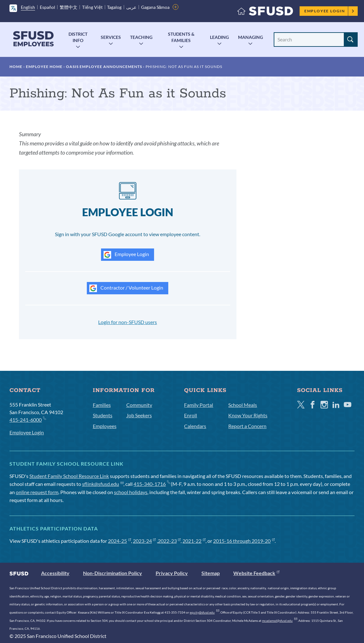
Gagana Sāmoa (155, 7)
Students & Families (181, 37)
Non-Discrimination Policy (113, 573)
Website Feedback (256, 573)
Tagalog (114, 7)
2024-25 (119, 541)
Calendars (195, 426)
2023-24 (144, 541)
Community (139, 405)
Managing (251, 37)
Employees (105, 426)
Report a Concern (247, 426)
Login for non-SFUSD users (128, 322)
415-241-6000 (28, 419)
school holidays (131, 492)
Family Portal (199, 405)
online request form (37, 492)
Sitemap (211, 573)
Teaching (141, 37)
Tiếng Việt (92, 7)
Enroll (191, 415)
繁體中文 (69, 7)
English (28, 7)
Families (102, 405)
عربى (131, 7)
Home (16, 67)
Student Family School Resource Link (69, 476)
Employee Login (329, 11)
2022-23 (169, 541)
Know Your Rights (248, 415)
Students (103, 415)
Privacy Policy (172, 573)
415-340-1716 (152, 484)
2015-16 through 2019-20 (244, 541)
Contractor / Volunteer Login (126, 288)
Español (48, 7)
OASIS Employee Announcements (104, 67)
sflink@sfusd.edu (103, 484)
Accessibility (55, 573)
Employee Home (44, 67)
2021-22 (194, 541)
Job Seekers (139, 415)
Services (111, 37)
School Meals (243, 405)
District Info (78, 37)
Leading (219, 37)
